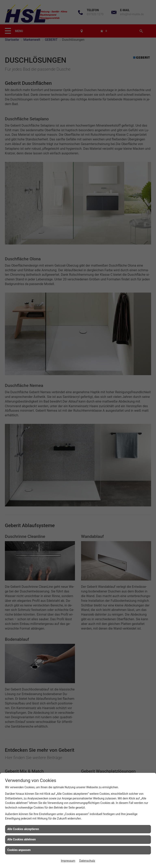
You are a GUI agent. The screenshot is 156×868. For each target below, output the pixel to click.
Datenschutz (87, 861)
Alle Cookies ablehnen (22, 839)
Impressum (68, 861)
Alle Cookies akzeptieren (23, 829)
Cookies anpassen (19, 850)
